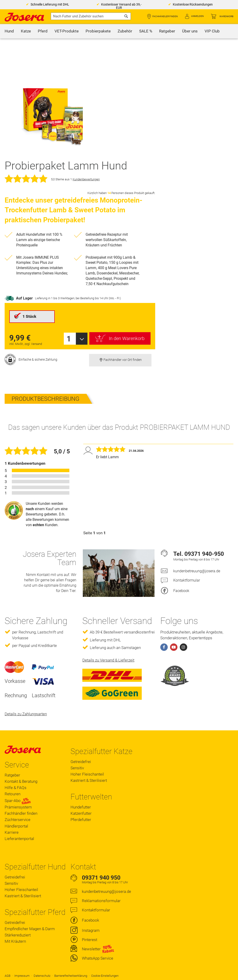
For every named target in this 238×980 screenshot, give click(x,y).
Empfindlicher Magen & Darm (30, 929)
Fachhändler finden (165, 16)
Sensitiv (77, 768)
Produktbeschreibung (45, 399)
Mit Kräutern (15, 941)
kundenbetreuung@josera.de (197, 571)
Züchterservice (18, 820)
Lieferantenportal (19, 839)
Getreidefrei (81, 762)
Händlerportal (16, 826)
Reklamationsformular (101, 901)
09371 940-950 (204, 554)
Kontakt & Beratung (21, 781)
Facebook (181, 591)
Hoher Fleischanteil (87, 774)
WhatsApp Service (98, 958)
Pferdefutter (81, 820)
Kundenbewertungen (86, 179)
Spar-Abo (18, 801)
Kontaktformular (187, 580)
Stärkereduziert (18, 935)
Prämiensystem (18, 807)
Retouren (13, 794)
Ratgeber (12, 775)
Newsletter (91, 949)
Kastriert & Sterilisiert (89, 780)
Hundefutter (81, 807)
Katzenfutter (81, 813)
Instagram (91, 930)
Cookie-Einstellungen (105, 976)
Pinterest (90, 940)
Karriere (12, 832)
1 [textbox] (69, 339)
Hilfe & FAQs (16, 788)
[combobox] (91, 16)
